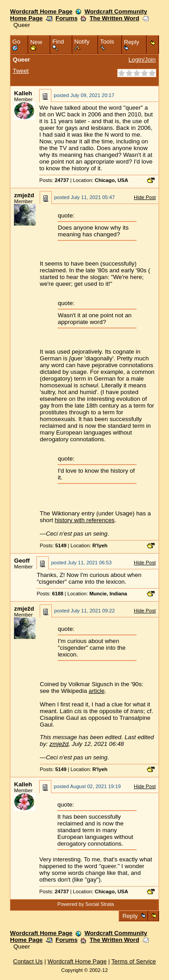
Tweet (21, 71)
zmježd (24, 195)
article (97, 691)
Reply (130, 916)
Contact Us (28, 961)
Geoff (22, 561)
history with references (85, 520)
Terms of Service (134, 961)
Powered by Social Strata (86, 904)
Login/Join (142, 60)
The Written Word (114, 18)
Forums (66, 18)
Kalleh (23, 93)
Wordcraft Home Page (41, 11)
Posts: (54, 180)
